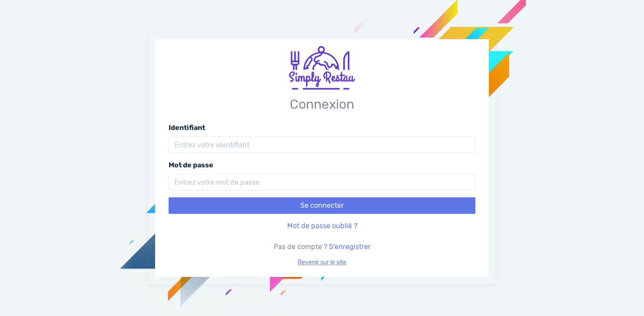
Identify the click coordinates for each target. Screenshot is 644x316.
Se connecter (322, 205)
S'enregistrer (350, 247)
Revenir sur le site (322, 262)
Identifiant (187, 128)
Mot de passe (191, 165)
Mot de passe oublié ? (322, 226)
